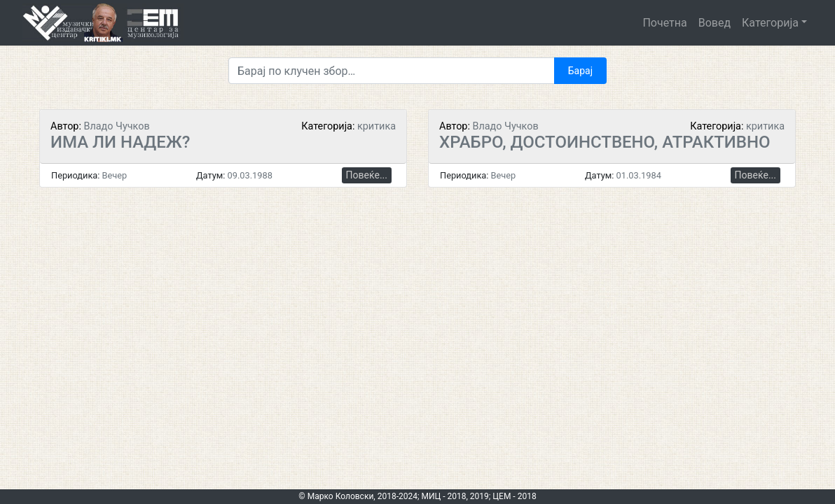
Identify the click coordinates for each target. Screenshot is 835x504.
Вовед (715, 23)
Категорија (770, 23)
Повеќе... (367, 175)
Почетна (664, 23)
